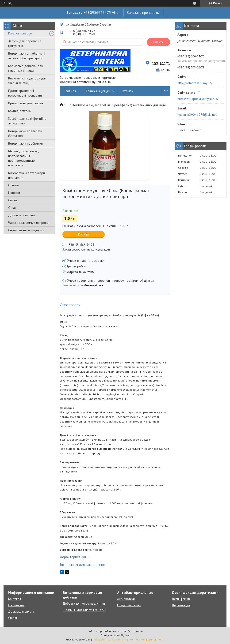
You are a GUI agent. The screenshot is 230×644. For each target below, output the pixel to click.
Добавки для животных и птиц (84, 604)
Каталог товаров (20, 33)
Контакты (15, 599)
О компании (16, 605)
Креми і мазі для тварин (26, 103)
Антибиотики (126, 599)
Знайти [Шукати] (158, 42)
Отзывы (14, 185)
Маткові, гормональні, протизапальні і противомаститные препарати (23, 158)
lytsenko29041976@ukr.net (197, 115)
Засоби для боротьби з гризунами (25, 43)
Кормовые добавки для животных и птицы (25, 68)
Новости (14, 193)
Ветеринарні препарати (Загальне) (25, 133)
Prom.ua (137, 631)
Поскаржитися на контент (109, 639)
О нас (12, 208)
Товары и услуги (98, 91)
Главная (70, 91)
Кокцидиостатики (129, 605)
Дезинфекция (181, 599)
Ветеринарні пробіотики (25, 143)
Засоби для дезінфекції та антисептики (27, 121)
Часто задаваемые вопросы (28, 223)
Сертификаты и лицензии (26, 230)
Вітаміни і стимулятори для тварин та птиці (27, 81)
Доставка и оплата (21, 215)
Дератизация (181, 605)
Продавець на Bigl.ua (115, 635)
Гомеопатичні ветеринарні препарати (27, 175)
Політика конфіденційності (146, 639)
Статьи (13, 200)
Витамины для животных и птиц (84, 610)
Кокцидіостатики (20, 111)
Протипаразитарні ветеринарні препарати (25, 93)
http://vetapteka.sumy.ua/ (195, 83)
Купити (84, 234)
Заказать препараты (143, 12)
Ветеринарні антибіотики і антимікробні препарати (27, 56)
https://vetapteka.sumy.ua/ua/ (198, 99)
